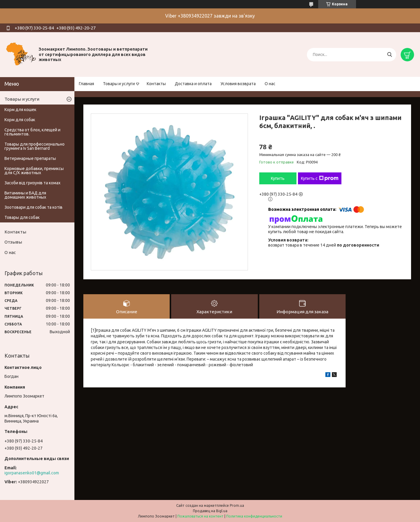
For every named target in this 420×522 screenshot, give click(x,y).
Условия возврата (238, 84)
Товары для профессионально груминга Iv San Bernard (35, 146)
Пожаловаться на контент (200, 516)
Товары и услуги (119, 84)
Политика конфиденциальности (254, 516)
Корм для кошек (20, 110)
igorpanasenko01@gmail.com (32, 473)
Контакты (156, 84)
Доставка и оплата (193, 84)
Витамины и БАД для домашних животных (25, 195)
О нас (270, 84)
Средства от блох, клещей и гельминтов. (32, 132)
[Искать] (389, 55)
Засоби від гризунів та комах (32, 183)
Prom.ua (237, 505)
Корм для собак (20, 120)
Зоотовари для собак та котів (33, 207)
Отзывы (13, 242)
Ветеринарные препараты (30, 158)
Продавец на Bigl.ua (210, 511)
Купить (278, 178)
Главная (86, 84)
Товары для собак (22, 217)
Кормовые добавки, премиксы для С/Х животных (34, 171)
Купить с (320, 178)
